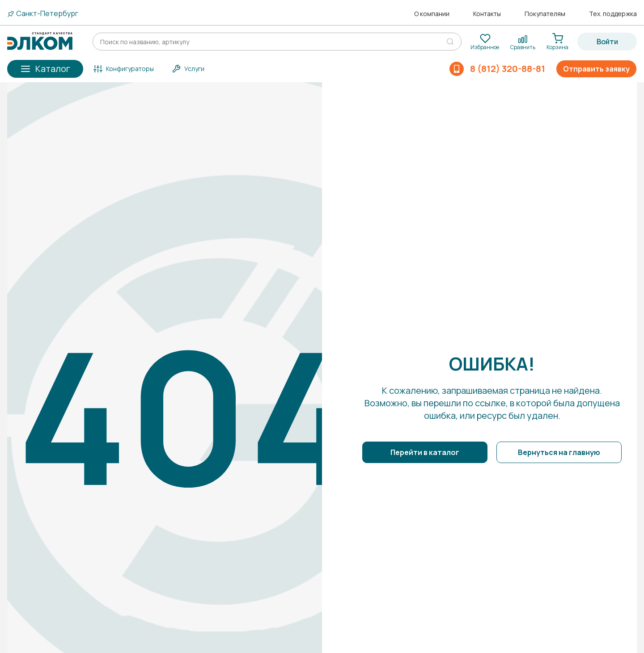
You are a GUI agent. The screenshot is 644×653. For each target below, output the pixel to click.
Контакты (487, 14)
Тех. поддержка (613, 14)
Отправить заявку (596, 69)
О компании (432, 14)
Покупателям (545, 14)
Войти (607, 42)
